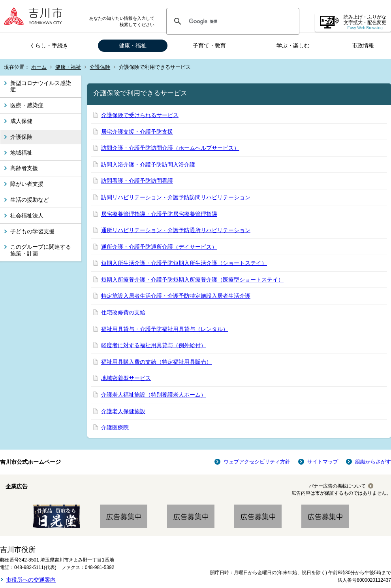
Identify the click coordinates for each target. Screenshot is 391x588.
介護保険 (100, 67)
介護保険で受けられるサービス (140, 115)
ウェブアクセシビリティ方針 (257, 462)
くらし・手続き (49, 45)
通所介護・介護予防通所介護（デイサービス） (159, 247)
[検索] (232, 21)
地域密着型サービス (126, 378)
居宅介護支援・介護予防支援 (137, 132)
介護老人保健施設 (123, 411)
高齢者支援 (24, 168)
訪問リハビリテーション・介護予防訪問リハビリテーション (176, 197)
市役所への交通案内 (31, 580)
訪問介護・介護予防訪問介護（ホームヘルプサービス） (170, 148)
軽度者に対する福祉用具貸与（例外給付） (154, 345)
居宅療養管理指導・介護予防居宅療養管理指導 (159, 214)
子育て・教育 (209, 45)
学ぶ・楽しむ (293, 45)
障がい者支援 (27, 184)
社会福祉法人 (27, 216)
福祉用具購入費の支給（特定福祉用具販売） (156, 362)
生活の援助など (30, 200)
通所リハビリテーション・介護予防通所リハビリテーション (176, 230)
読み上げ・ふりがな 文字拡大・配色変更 (365, 22)
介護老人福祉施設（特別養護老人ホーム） (154, 395)
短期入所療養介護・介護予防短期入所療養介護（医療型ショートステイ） (192, 280)
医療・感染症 (27, 105)
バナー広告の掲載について (337, 486)
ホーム (39, 67)
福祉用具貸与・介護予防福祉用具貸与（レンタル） (165, 329)
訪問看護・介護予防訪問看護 (137, 181)
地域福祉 (21, 153)
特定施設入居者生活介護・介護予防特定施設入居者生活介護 (176, 296)
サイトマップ (323, 462)
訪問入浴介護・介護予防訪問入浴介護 (148, 164)
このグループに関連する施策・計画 (41, 250)
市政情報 (363, 45)
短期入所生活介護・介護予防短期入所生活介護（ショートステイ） (184, 263)
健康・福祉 (133, 45)
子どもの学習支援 (32, 231)
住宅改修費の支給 (123, 312)
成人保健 (21, 121)
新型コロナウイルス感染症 (41, 86)
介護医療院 (115, 427)
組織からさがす (373, 462)
